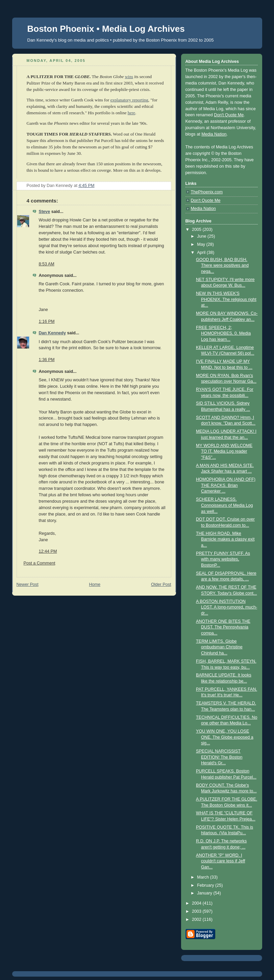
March (204, 877)
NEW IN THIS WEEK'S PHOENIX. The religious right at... (226, 299)
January (205, 893)
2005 (197, 230)
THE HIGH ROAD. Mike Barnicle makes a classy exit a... (225, 539)
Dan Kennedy (53, 333)
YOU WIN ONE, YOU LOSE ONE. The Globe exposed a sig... (225, 737)
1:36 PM (47, 360)
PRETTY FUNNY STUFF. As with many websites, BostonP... (223, 559)
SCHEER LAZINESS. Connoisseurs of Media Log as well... (225, 505)
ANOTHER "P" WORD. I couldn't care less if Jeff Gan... (220, 861)
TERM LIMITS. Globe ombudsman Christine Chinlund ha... (219, 647)
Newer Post (28, 584)
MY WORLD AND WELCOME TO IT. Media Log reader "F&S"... (224, 451)
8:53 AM (47, 264)
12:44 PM (48, 551)
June (202, 236)
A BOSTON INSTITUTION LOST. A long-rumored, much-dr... (227, 607)
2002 (197, 919)
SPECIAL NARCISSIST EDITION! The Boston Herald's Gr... (219, 757)
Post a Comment (40, 563)
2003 (197, 911)
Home (95, 584)
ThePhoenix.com (207, 192)
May (202, 244)
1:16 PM (47, 321)
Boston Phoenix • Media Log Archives (106, 29)
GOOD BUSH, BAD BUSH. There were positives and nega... (222, 266)
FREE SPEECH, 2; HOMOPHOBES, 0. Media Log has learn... (223, 333)
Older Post (161, 584)
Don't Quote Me (229, 115)
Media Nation (214, 134)
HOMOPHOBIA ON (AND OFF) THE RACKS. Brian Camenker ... (226, 485)
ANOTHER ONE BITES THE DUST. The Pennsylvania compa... (223, 627)
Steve (45, 212)
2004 (197, 903)
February (206, 885)
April (202, 253)
